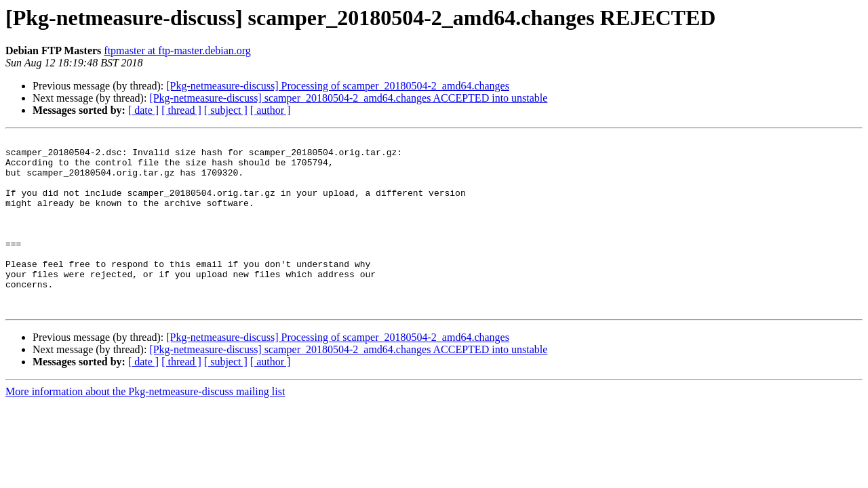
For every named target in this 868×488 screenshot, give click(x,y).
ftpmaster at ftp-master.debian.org (177, 50)
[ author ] (271, 110)
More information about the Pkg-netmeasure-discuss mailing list (145, 426)
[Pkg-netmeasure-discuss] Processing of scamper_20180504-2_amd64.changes (338, 86)
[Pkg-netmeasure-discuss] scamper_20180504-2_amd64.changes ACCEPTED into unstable (348, 98)
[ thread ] (181, 110)
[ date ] (143, 110)
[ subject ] (226, 110)
